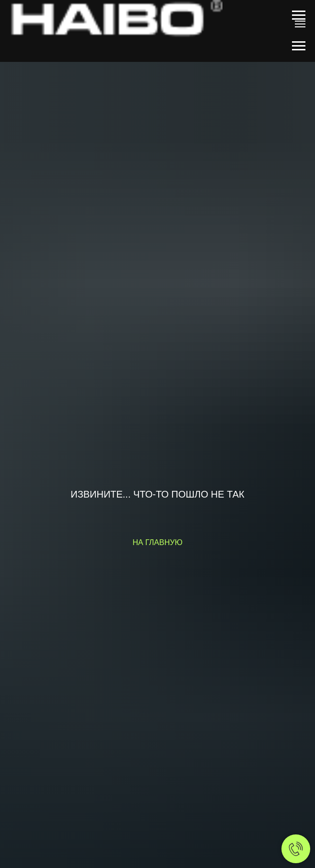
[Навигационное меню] (299, 15)
